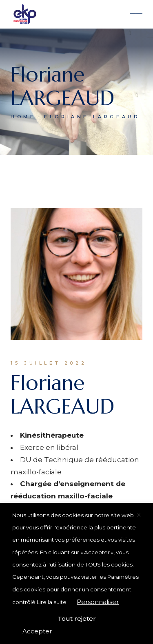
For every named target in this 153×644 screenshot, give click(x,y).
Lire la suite (52, 602)
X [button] (139, 515)
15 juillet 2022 (49, 363)
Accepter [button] (37, 631)
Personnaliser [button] (98, 602)
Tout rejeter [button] (77, 619)
